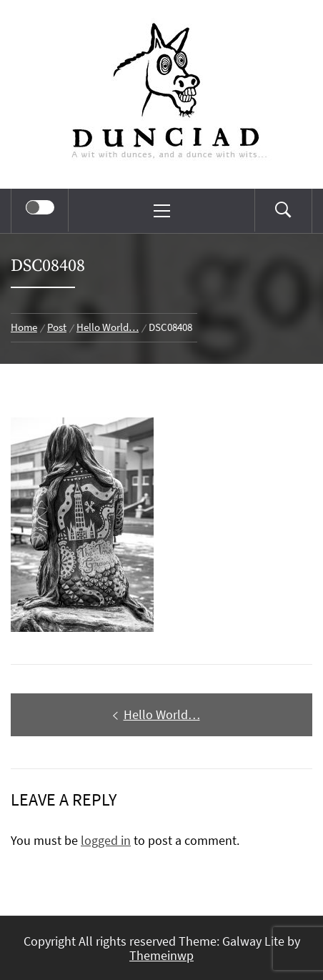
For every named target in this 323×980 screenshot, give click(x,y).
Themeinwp (161, 955)
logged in (106, 840)
